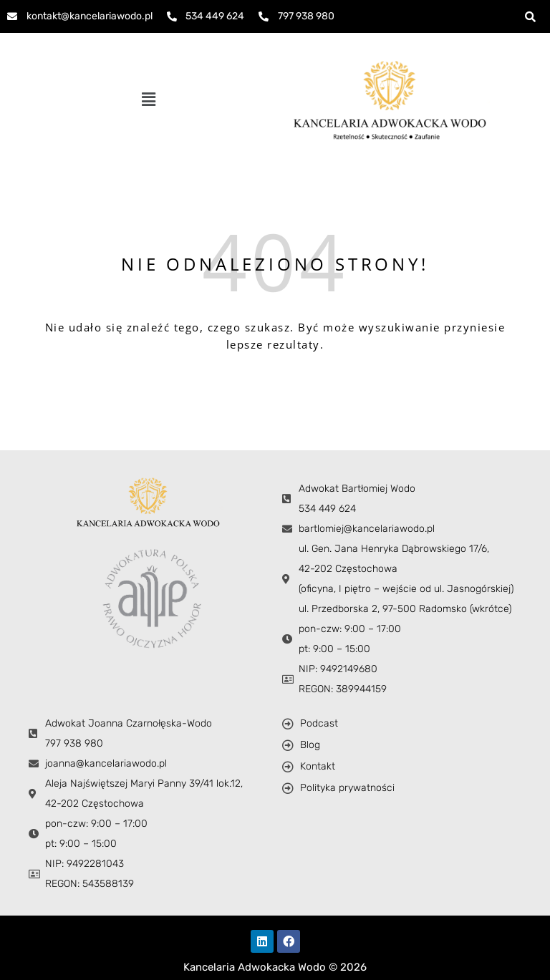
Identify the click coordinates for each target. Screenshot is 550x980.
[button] (148, 100)
